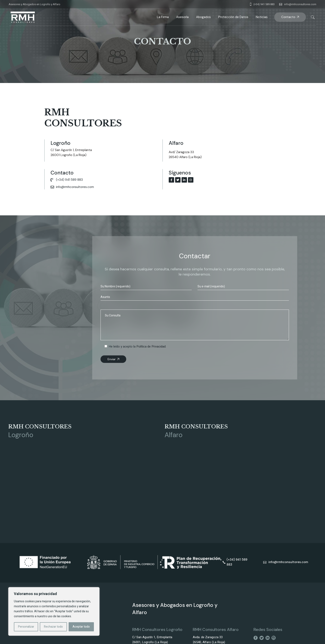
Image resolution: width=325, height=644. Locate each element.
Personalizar (26, 627)
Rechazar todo (53, 627)
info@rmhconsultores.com (300, 4)
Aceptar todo (81, 627)
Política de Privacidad (151, 346)
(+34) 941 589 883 (264, 4)
